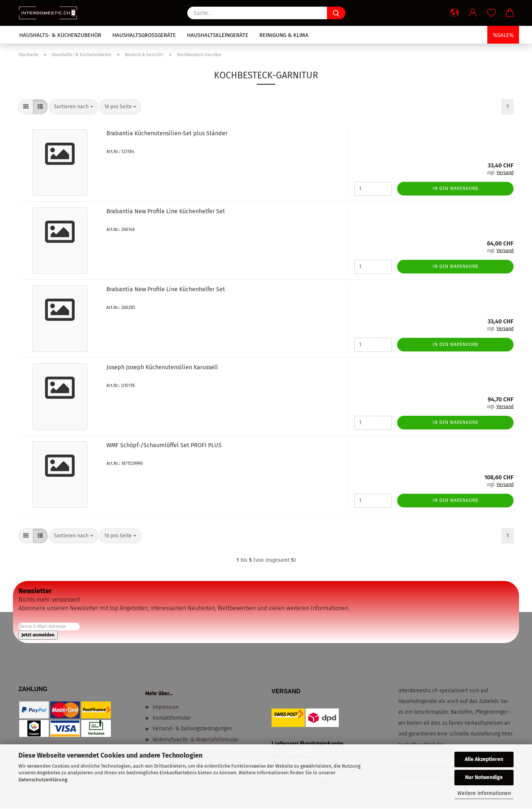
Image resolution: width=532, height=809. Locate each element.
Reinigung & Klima (284, 35)
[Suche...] (336, 13)
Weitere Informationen (484, 793)
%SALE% (503, 35)
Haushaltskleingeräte (218, 35)
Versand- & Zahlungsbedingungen (192, 729)
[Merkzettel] (491, 13)
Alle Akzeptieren (484, 759)
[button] (454, 13)
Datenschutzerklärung (43, 780)
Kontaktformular (172, 718)
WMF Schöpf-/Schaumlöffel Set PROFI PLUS (164, 445)
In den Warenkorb (455, 188)
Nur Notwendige (484, 777)
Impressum (166, 707)
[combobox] (74, 107)
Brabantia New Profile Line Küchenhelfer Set (166, 211)
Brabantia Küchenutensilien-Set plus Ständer (167, 133)
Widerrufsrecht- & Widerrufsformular (196, 740)
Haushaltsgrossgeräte (144, 35)
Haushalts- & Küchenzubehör (60, 35)
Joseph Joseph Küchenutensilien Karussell (162, 367)
